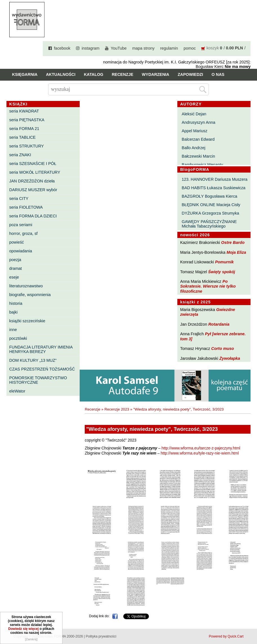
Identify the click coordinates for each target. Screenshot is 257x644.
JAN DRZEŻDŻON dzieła (32, 181)
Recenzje (123, 74)
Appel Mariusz (195, 131)
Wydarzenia (156, 74)
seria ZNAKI (20, 155)
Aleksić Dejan (194, 114)
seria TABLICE (23, 137)
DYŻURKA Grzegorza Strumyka (211, 213)
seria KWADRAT (24, 111)
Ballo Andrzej (194, 148)
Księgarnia (25, 74)
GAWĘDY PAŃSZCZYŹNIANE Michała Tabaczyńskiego (209, 224)
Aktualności (61, 74)
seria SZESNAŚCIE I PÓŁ (33, 164)
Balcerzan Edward (198, 139)
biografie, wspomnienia (30, 295)
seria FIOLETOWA (26, 207)
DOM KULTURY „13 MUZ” (33, 360)
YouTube (119, 48)
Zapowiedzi (190, 74)
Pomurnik (224, 262)
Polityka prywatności (101, 636)
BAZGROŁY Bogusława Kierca (210, 196)
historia (16, 303)
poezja (15, 260)
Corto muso (223, 349)
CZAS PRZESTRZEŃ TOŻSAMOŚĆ (42, 369)
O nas (218, 74)
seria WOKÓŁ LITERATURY (35, 172)
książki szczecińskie (27, 321)
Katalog (94, 74)
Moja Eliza (236, 252)
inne (13, 330)
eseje (14, 277)
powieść (17, 242)
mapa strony (143, 48)
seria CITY (19, 199)
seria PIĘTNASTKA (27, 120)
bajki (14, 312)
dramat (16, 268)
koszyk (213, 48)
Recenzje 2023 (117, 409)
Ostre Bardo (233, 242)
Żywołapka (230, 358)
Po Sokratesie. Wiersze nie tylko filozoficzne (208, 286)
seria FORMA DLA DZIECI (33, 216)
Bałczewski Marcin (198, 156)
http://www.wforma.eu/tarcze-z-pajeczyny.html (201, 448)
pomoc (190, 48)
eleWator (17, 391)
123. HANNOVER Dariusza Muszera (215, 179)
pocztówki (18, 338)
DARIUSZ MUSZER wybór (33, 190)
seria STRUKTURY (27, 146)
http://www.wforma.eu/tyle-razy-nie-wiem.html (200, 453)
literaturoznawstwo (26, 286)
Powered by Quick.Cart (226, 636)
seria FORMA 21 (24, 129)
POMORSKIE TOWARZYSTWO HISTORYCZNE (38, 380)
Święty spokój (222, 272)
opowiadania (21, 251)
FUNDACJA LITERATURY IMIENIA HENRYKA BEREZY (41, 349)
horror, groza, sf (24, 233)
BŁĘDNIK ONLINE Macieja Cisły (211, 205)
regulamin (169, 48)
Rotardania (219, 324)
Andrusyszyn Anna (199, 122)
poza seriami (21, 225)
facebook (62, 48)
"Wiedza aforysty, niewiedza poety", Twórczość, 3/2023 (179, 409)
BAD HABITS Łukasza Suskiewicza (214, 188)
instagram (90, 48)
